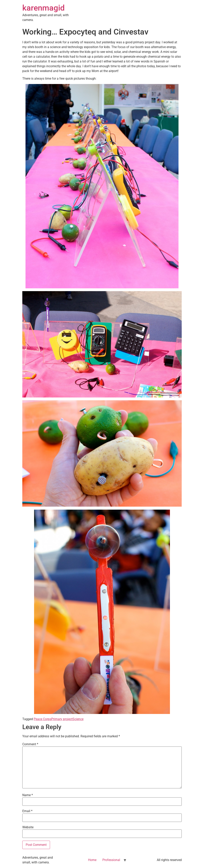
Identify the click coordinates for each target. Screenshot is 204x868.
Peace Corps (42, 719)
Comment (30, 744)
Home (92, 860)
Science (78, 719)
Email (27, 811)
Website (28, 827)
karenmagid (44, 8)
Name (28, 795)
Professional (111, 860)
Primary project (62, 719)
